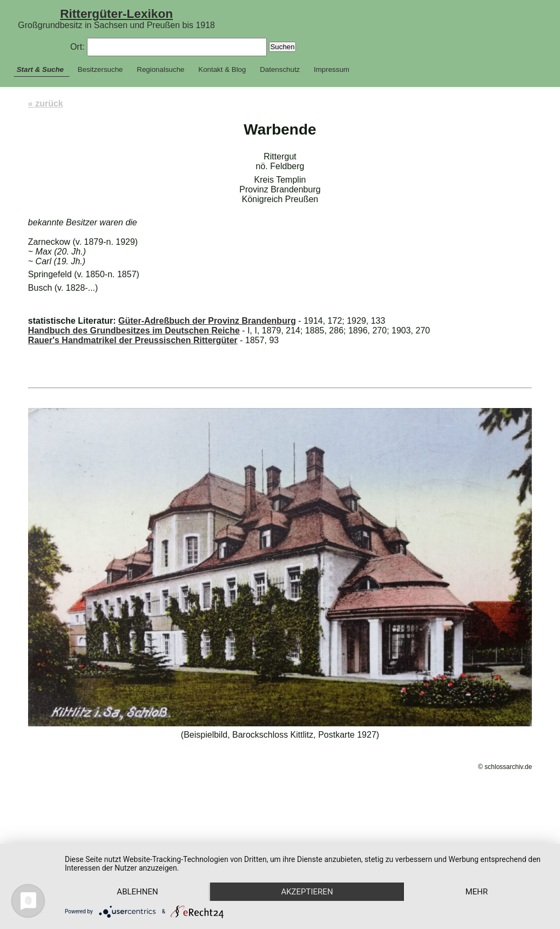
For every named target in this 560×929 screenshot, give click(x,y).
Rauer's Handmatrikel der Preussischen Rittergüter (133, 340)
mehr (139, 891)
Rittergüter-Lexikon (116, 14)
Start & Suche (40, 69)
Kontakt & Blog (222, 69)
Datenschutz (280, 69)
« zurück (46, 103)
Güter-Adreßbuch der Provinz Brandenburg (207, 321)
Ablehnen (139, 873)
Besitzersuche (100, 69)
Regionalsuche (160, 69)
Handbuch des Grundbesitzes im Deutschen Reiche (134, 330)
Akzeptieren (311, 873)
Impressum (332, 69)
